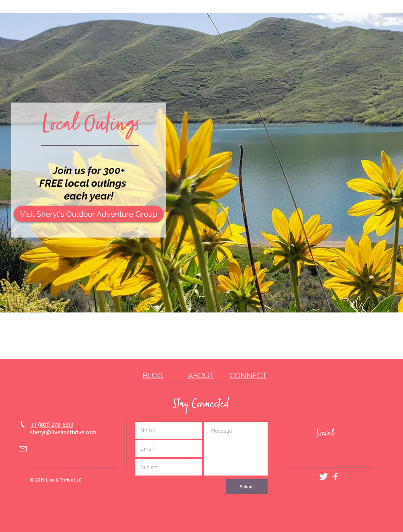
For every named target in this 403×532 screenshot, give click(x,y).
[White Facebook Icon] (335, 477)
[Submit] (247, 487)
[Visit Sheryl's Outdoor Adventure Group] (89, 214)
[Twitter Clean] (323, 477)
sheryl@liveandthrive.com (63, 432)
